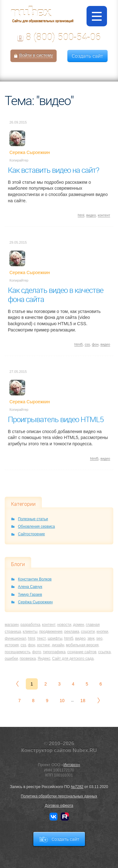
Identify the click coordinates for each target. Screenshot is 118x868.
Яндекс (44, 659)
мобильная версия (82, 645)
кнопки (102, 632)
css (87, 344)
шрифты (55, 638)
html (81, 215)
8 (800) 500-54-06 (63, 37)
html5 (79, 344)
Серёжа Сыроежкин (35, 602)
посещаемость (18, 652)
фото (37, 652)
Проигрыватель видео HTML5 (56, 419)
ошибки (11, 659)
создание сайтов (82, 652)
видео (91, 215)
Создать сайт (87, 56)
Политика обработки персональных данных (59, 796)
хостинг (44, 645)
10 (62, 701)
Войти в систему (36, 55)
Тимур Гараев (30, 595)
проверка (28, 659)
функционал (15, 638)
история (12, 645)
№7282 (77, 787)
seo (99, 638)
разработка (30, 625)
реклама (72, 632)
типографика (54, 652)
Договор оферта (59, 806)
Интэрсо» (72, 765)
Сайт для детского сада (73, 659)
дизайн (58, 645)
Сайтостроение (31, 534)
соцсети (88, 632)
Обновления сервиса (37, 527)
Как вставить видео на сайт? (53, 170)
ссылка (104, 652)
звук (91, 638)
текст (41, 638)
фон (95, 344)
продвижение (51, 632)
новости (64, 625)
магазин (12, 625)
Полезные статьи (33, 519)
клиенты (30, 632)
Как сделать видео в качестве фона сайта (56, 295)
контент (104, 215)
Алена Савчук (30, 587)
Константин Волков (35, 579)
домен (79, 625)
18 (83, 701)
